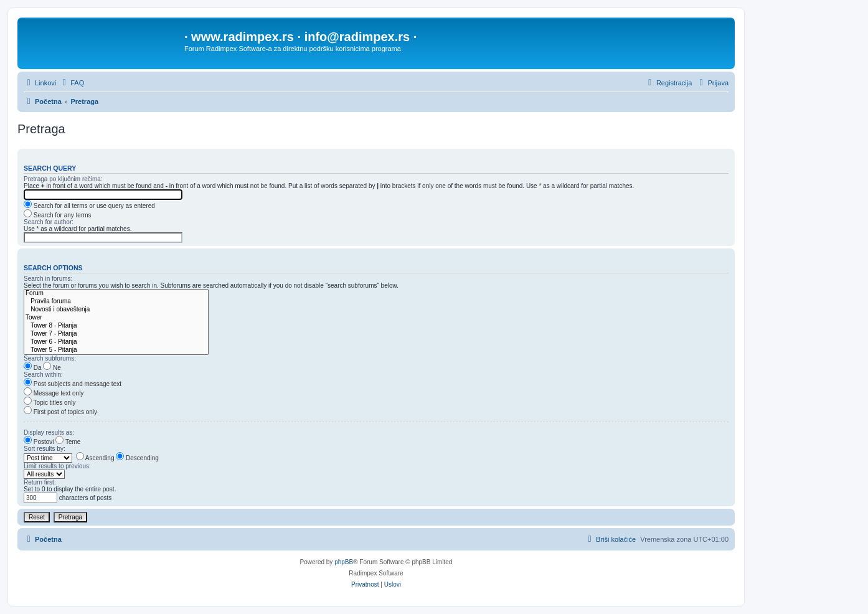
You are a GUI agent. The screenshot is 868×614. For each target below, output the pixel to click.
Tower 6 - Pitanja (116, 342)
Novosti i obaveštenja (116, 310)
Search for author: (49, 222)
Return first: (40, 482)
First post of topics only (60, 412)
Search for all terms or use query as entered (89, 206)
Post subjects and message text (73, 384)
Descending (137, 458)
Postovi (39, 442)
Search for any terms (58, 215)
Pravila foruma (116, 302)
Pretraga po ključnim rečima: (63, 179)
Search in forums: (48, 279)
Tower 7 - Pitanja (116, 334)
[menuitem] (72, 83)
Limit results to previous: (57, 466)
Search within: (43, 375)
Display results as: (49, 432)
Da (33, 368)
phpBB (344, 562)
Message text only (54, 393)
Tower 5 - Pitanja (116, 350)
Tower (116, 318)
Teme (68, 442)
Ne (52, 368)
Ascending (95, 458)
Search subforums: (50, 358)
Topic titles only (50, 403)
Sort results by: (45, 449)
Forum (116, 294)
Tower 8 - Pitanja (116, 326)
